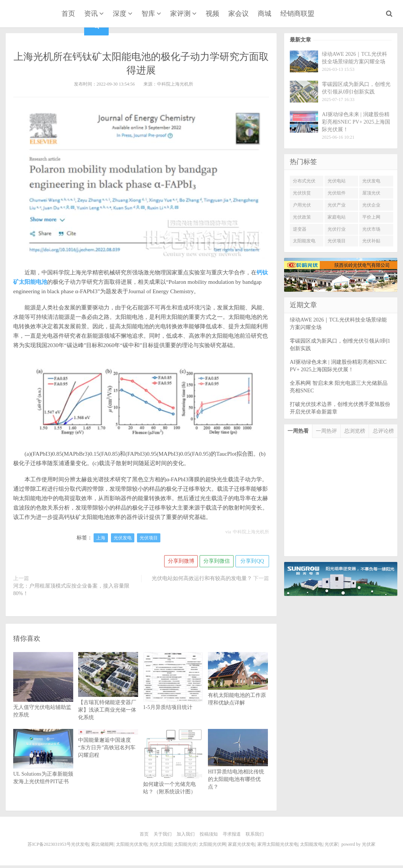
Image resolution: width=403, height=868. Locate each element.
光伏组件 (337, 193)
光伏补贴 (371, 241)
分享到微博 (180, 561)
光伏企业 (371, 205)
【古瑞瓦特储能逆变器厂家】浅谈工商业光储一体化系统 (108, 696)
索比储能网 (102, 844)
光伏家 (28, 14)
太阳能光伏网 (212, 844)
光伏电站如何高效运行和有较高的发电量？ (202, 578)
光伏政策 (302, 217)
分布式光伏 (304, 181)
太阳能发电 (304, 241)
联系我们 (255, 834)
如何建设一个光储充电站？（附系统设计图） (173, 773)
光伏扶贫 (302, 193)
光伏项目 (149, 538)
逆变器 (300, 229)
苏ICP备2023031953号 (49, 844)
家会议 (238, 14)
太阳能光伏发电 (132, 844)
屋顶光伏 (371, 193)
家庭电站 (337, 217)
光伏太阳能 (161, 844)
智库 (148, 14)
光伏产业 (337, 205)
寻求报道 (232, 834)
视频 (212, 14)
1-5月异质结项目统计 (173, 692)
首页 (68, 14)
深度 (120, 14)
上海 (101, 538)
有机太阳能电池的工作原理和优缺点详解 (238, 687)
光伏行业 (337, 229)
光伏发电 (123, 538)
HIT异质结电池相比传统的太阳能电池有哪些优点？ (238, 767)
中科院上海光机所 (251, 532)
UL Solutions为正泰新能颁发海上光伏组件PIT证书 (43, 765)
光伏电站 (337, 181)
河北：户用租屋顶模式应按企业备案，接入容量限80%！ (71, 590)
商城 (265, 14)
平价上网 (371, 217)
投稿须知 (209, 834)
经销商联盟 (297, 14)
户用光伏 (302, 205)
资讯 (91, 14)
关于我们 (163, 834)
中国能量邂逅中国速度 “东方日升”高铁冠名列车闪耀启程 (108, 744)
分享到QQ (252, 561)
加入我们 (186, 834)
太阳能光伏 (185, 844)
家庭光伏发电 (241, 844)
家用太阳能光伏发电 (278, 844)
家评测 (180, 14)
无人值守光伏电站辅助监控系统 (43, 696)
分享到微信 (216, 561)
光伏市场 (371, 229)
